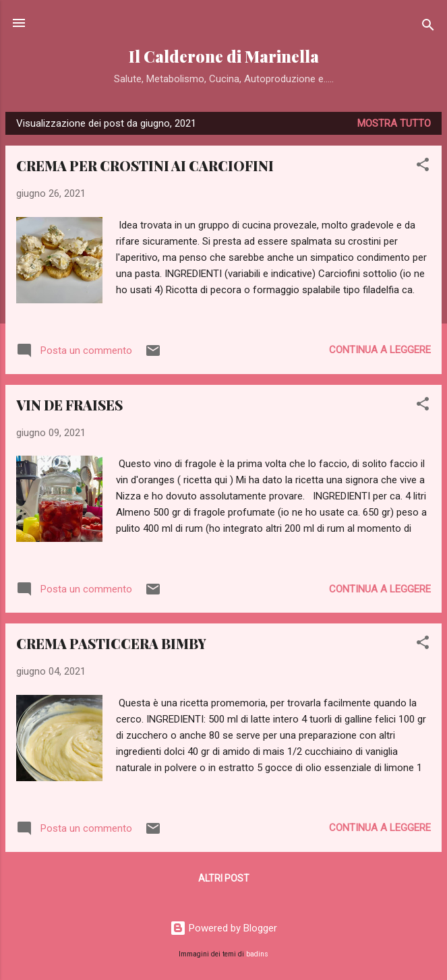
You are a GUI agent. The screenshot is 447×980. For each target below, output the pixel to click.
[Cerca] (428, 27)
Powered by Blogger (224, 928)
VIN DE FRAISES (69, 405)
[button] (423, 167)
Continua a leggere (380, 350)
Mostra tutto (394, 123)
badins (257, 954)
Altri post (224, 878)
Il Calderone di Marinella (224, 56)
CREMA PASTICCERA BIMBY (111, 643)
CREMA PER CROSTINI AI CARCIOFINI (145, 165)
